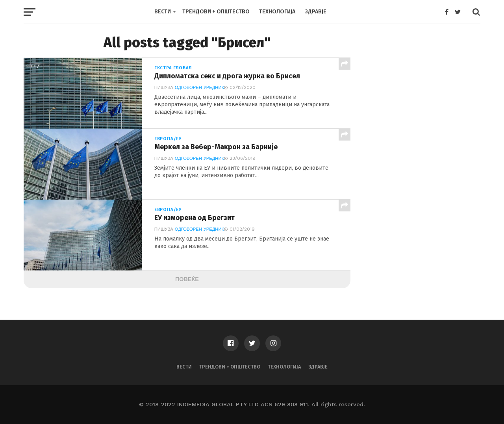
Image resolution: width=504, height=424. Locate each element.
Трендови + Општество (216, 12)
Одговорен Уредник (199, 88)
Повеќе (187, 279)
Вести (163, 12)
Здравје (316, 12)
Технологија (277, 12)
